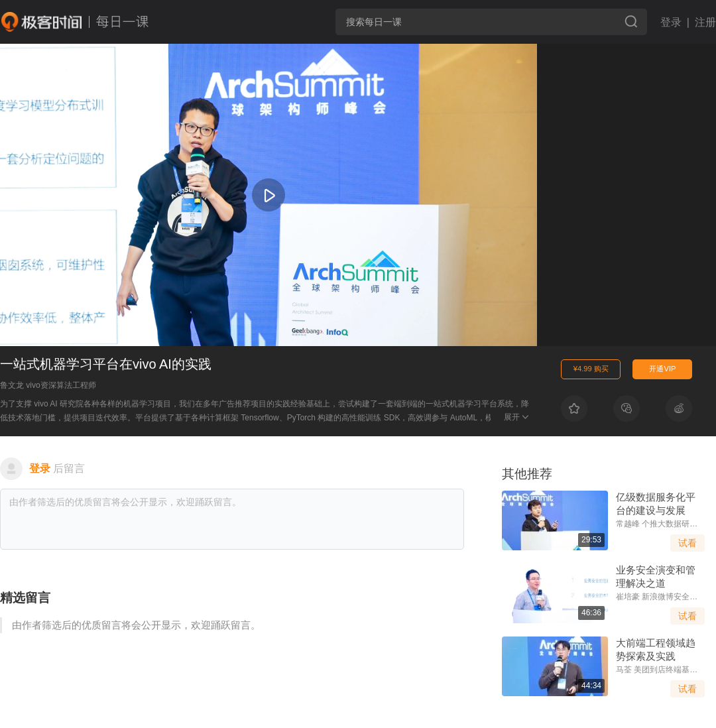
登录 (671, 22)
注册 (705, 22)
